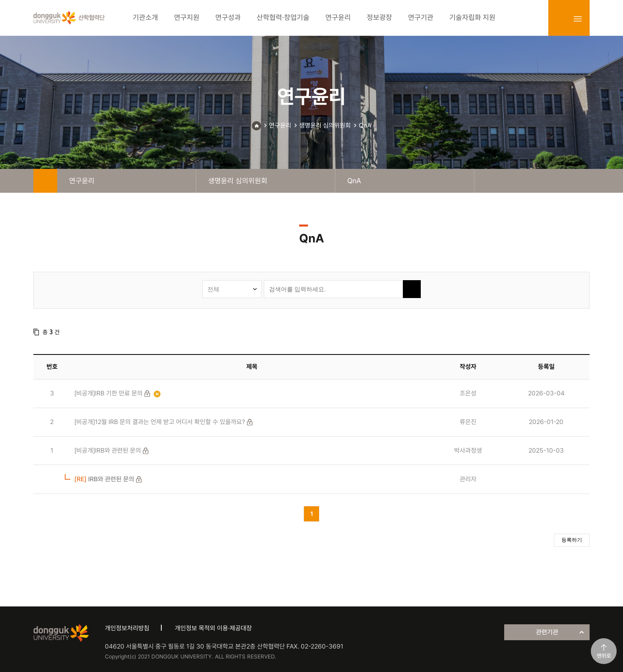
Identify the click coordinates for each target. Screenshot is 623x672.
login (560, 19)
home (45, 181)
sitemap (578, 19)
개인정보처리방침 (127, 628)
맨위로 (604, 656)
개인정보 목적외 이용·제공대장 (213, 628)
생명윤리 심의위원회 (325, 125)
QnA (365, 125)
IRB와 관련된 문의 (104, 479)
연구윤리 (280, 125)
